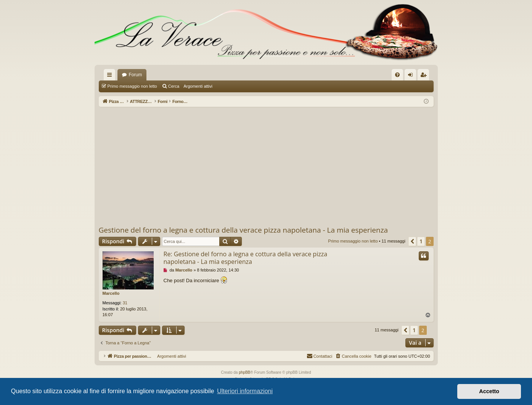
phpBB (244, 372)
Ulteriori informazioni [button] (245, 391)
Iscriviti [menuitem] (425, 76)
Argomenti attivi (198, 86)
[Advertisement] (266, 166)
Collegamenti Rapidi (111, 76)
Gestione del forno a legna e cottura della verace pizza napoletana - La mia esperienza (243, 230)
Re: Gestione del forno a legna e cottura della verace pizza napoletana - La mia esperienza (246, 258)
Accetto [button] (489, 391)
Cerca (174, 86)
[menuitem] (397, 75)
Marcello (111, 293)
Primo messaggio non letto (132, 86)
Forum (136, 75)
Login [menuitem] (412, 76)
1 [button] (421, 241)
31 (125, 303)
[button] (412, 241)
